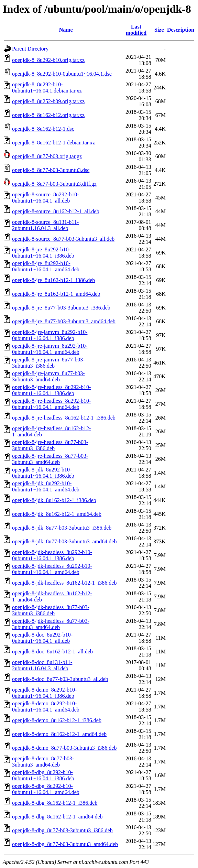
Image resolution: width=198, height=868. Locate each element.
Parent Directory (30, 49)
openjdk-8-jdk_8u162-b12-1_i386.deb (54, 500)
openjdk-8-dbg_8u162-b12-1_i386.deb (55, 803)
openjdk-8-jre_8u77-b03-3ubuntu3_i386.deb (61, 308)
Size (159, 30)
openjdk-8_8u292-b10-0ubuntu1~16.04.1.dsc (62, 74)
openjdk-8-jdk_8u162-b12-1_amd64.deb (57, 514)
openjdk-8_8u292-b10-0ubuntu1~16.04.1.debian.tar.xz (47, 88)
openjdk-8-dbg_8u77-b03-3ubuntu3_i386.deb (62, 830)
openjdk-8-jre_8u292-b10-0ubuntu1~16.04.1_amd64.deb (46, 266)
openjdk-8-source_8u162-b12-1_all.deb (56, 211)
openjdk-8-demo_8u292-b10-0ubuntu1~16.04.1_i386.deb (44, 693)
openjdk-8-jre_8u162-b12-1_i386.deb (53, 280)
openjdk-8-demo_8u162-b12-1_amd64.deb (59, 734)
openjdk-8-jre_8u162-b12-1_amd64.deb (56, 294)
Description (181, 30)
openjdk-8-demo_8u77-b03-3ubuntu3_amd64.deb (43, 762)
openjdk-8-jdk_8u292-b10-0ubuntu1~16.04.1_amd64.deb (46, 486)
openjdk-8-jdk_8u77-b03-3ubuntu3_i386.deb (62, 528)
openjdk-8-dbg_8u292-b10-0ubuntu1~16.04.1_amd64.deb (46, 789)
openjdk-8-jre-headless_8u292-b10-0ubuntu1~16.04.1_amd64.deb (51, 404)
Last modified (136, 30)
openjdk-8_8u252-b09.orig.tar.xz (48, 101)
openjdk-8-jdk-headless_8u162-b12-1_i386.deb (64, 583)
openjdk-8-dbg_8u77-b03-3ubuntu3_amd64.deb (65, 844)
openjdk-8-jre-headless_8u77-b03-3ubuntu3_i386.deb (50, 445)
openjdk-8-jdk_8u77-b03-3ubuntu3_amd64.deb (64, 541)
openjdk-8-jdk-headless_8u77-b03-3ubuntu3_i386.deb (51, 610)
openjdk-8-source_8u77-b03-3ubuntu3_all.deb (63, 239)
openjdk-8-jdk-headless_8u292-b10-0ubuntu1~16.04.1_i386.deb (52, 555)
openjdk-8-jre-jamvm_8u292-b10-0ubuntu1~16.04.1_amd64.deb (50, 349)
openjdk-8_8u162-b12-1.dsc (43, 129)
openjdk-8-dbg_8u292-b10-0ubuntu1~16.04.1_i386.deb (43, 775)
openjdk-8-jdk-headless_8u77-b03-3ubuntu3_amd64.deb (51, 624)
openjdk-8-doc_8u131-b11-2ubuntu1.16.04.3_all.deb (42, 665)
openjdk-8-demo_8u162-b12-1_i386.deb (57, 720)
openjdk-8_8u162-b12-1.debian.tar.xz (53, 143)
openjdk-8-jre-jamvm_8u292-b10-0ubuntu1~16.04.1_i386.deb (50, 335)
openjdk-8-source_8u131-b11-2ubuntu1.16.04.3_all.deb (45, 225)
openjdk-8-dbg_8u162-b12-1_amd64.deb (57, 817)
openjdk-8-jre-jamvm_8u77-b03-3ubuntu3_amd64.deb (48, 376)
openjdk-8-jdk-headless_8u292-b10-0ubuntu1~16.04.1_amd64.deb (52, 569)
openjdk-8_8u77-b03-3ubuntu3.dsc (51, 170)
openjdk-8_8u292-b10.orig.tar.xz (48, 60)
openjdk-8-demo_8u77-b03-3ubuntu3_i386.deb (64, 748)
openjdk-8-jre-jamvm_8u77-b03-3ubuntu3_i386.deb (48, 363)
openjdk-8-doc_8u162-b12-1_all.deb (52, 652)
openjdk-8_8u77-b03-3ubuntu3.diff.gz (54, 184)
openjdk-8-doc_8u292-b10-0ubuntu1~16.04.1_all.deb (42, 638)
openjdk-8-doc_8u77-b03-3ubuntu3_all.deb (60, 679)
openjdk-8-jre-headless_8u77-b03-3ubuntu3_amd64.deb (50, 459)
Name (66, 30)
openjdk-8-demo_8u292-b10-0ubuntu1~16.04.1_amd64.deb (46, 707)
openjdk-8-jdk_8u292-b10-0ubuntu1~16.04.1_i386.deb (43, 473)
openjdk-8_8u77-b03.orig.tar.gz (47, 156)
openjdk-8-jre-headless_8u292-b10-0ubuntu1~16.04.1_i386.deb (51, 390)
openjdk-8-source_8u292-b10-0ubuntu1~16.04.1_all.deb (46, 198)
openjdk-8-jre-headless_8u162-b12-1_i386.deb (64, 418)
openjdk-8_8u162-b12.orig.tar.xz (48, 115)
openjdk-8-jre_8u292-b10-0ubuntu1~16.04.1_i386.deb (43, 253)
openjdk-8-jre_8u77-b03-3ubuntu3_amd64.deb (64, 321)
